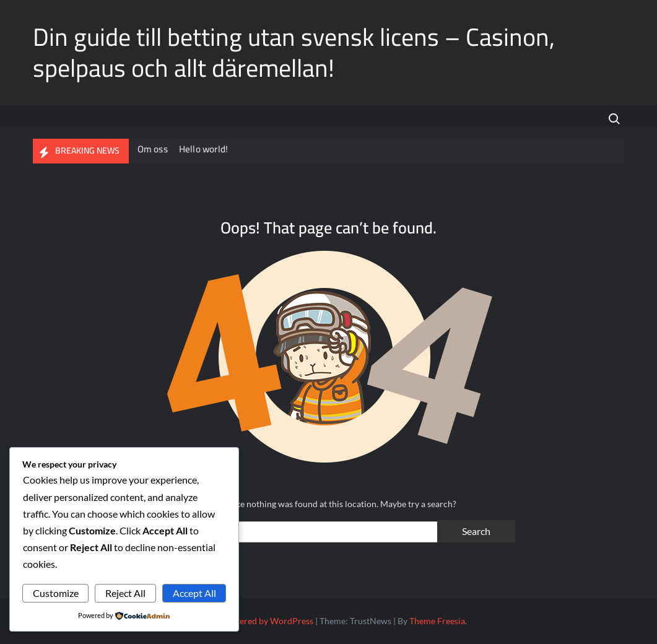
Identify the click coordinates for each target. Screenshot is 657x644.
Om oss (153, 149)
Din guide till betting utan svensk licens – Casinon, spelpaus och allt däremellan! (294, 52)
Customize (56, 593)
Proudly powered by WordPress (252, 621)
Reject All (125, 593)
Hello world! (204, 149)
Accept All (194, 593)
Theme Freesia (437, 621)
